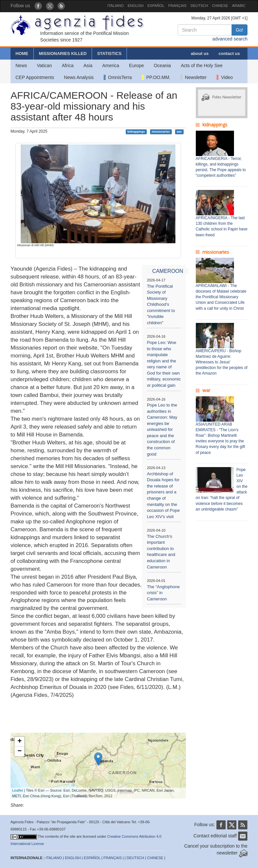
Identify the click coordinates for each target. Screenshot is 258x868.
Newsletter (193, 77)
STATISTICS (109, 53)
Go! (239, 30)
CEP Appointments (35, 77)
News (21, 66)
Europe (136, 66)
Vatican (44, 66)
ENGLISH (136, 6)
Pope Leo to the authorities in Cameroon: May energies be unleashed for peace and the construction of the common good (162, 430)
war (179, 132)
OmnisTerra (118, 77)
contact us (229, 53)
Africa (68, 66)
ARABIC (239, 6)
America (111, 66)
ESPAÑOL (156, 6)
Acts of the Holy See (202, 66)
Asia (88, 66)
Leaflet (18, 790)
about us (200, 53)
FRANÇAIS (177, 6)
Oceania (162, 66)
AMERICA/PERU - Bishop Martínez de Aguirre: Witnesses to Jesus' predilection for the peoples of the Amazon (222, 362)
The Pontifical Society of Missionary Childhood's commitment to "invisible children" (161, 304)
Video (225, 77)
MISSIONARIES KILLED (63, 53)
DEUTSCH (199, 6)
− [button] (20, 751)
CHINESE (220, 6)
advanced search (230, 39)
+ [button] (20, 742)
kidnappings (136, 132)
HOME (22, 53)
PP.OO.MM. (156, 77)
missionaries (161, 132)
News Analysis (79, 77)
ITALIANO (116, 6)
